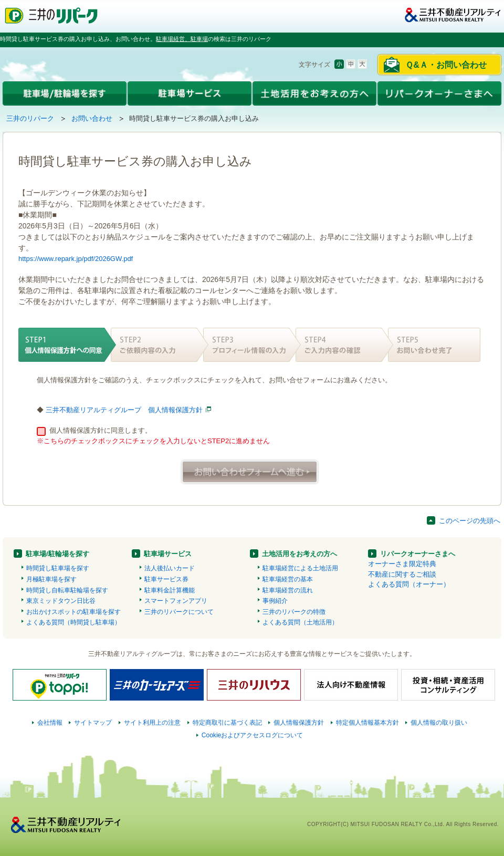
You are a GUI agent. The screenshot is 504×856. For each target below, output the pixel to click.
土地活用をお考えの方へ (300, 554)
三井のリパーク (30, 118)
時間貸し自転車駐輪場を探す (67, 590)
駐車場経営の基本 (288, 579)
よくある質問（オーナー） (409, 584)
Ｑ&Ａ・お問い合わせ (446, 65)
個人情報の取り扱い (439, 723)
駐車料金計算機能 (170, 590)
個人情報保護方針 (299, 723)
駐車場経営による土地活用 (300, 568)
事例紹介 (275, 601)
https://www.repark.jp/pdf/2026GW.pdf (76, 259)
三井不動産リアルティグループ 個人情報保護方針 (124, 410)
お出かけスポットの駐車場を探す (73, 612)
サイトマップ (93, 723)
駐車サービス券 (166, 579)
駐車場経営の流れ (288, 590)
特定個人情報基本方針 (367, 723)
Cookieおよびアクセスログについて (253, 735)
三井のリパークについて (179, 612)
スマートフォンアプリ (176, 601)
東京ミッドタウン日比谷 (61, 601)
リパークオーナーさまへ (418, 554)
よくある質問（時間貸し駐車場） (73, 622)
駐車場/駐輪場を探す (57, 554)
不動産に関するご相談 (402, 574)
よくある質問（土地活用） (300, 622)
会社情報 (50, 723)
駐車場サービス (168, 554)
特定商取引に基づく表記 (227, 723)
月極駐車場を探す (51, 579)
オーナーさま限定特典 (402, 564)
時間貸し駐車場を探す (58, 568)
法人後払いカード (170, 568)
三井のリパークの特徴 (294, 612)
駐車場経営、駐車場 (182, 39)
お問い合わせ (92, 118)
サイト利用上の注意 (152, 723)
